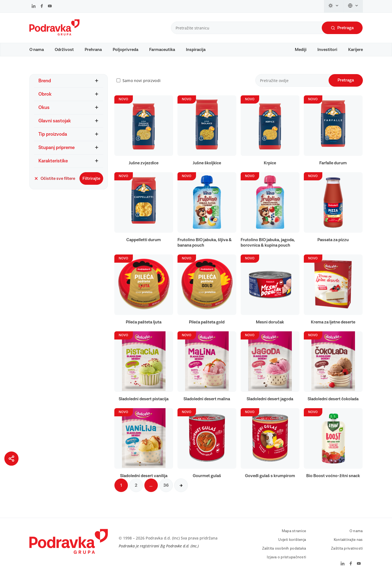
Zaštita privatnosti (347, 551)
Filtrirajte (91, 181)
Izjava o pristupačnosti (286, 560)
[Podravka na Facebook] (42, 7)
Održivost (64, 50)
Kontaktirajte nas (348, 542)
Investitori (327, 50)
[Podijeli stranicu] (11, 459)
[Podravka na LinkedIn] (34, 7)
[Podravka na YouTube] (50, 7)
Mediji (301, 50)
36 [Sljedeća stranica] (166, 488)
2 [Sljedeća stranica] (136, 488)
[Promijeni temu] (334, 6)
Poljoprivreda (125, 50)
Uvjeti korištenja (292, 542)
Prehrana (93, 50)
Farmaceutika (162, 50)
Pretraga (342, 28)
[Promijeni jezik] (353, 6)
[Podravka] (54, 34)
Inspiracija (196, 50)
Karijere (356, 50)
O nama (37, 50)
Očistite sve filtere (55, 181)
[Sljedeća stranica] (181, 488)
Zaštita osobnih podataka (284, 551)
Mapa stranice (294, 534)
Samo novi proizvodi (142, 83)
